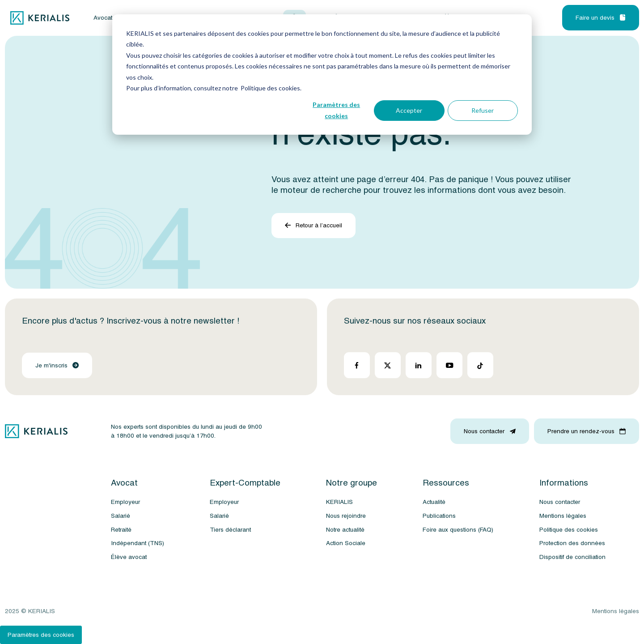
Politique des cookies (569, 530)
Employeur (125, 502)
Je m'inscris (57, 365)
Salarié (121, 516)
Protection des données (572, 543)
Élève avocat (129, 557)
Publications (439, 516)
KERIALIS (339, 502)
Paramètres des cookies (336, 110)
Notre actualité (345, 530)
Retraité (121, 530)
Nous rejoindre (346, 516)
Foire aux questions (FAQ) (458, 530)
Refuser (483, 110)
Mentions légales (563, 516)
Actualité (434, 502)
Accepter (409, 110)
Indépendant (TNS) (138, 543)
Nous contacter (560, 502)
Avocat (103, 18)
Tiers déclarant (230, 530)
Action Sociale (346, 543)
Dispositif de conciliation (572, 557)
